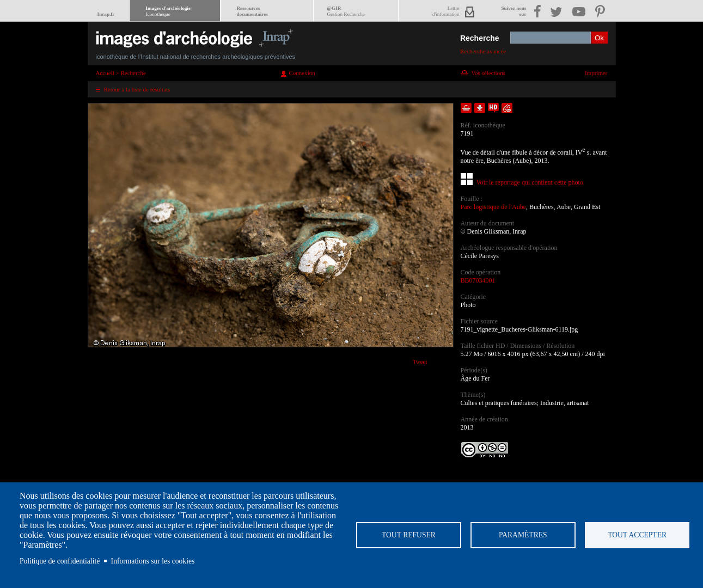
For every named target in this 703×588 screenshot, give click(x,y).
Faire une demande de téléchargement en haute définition (493, 108)
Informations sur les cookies (153, 561)
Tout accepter (637, 535)
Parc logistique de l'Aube (493, 207)
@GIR (346, 11)
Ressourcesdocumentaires (252, 11)
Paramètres (523, 535)
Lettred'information (446, 11)
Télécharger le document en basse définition (480, 108)
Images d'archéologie (168, 11)
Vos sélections (488, 73)
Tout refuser (409, 535)
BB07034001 (478, 280)
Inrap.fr (106, 14)
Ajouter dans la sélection (466, 108)
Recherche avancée (483, 51)
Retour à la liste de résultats (137, 89)
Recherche (480, 38)
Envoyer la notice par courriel (507, 108)
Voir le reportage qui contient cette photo (530, 182)
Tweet (420, 362)
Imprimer (596, 73)
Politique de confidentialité (60, 561)
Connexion (302, 73)
